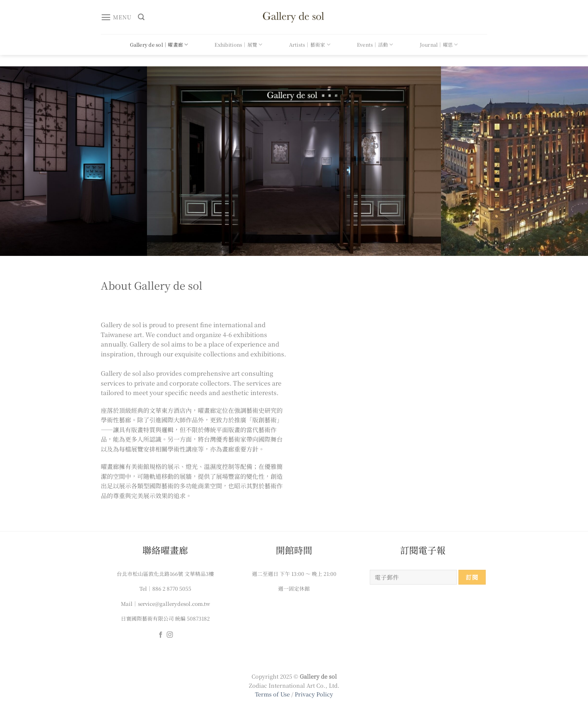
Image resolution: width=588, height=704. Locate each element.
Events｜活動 (375, 45)
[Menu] (116, 17)
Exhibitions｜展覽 (238, 45)
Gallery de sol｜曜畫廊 (159, 45)
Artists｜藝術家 (310, 45)
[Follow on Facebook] (161, 635)
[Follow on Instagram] (170, 635)
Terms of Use (273, 694)
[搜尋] (141, 17)
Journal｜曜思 (439, 45)
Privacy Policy (314, 694)
